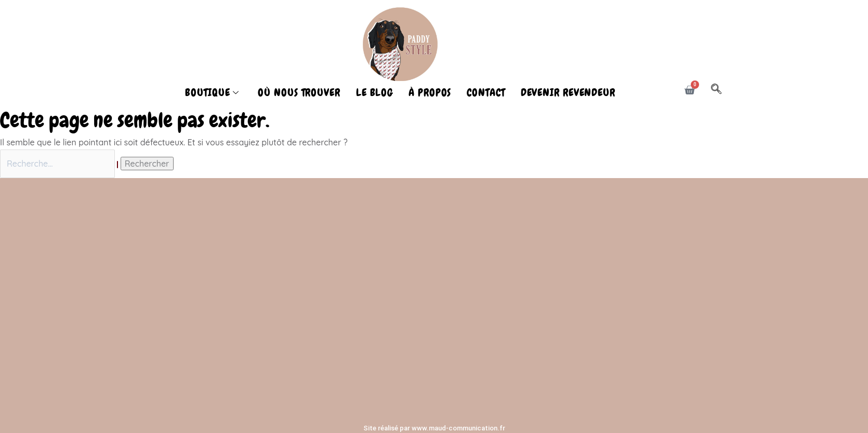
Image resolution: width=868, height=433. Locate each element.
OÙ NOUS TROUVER (299, 92)
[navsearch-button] (721, 90)
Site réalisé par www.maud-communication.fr (434, 428)
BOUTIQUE (212, 92)
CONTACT (486, 92)
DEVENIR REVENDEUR (568, 92)
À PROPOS (430, 92)
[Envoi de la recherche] (117, 165)
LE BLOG (374, 92)
